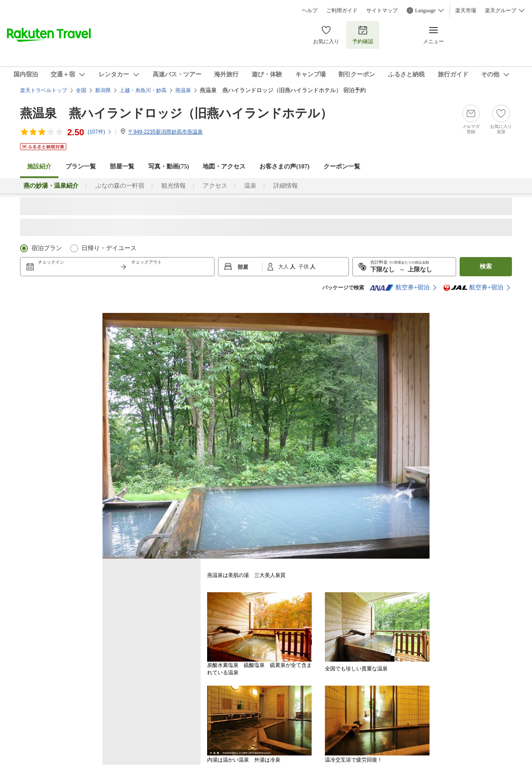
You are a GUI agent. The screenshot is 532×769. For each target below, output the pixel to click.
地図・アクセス (224, 167)
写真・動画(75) (169, 167)
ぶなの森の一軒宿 (120, 186)
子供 (304, 267)
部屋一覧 (122, 167)
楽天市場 (466, 10)
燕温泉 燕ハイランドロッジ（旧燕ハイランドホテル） (176, 113)
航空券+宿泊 (399, 288)
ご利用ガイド (342, 10)
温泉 (250, 186)
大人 (284, 267)
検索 (486, 266)
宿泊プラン (47, 248)
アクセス (215, 186)
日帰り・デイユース (109, 248)
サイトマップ (382, 10)
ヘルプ (310, 10)
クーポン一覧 (342, 167)
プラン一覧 (81, 167)
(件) (100, 132)
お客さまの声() (284, 167)
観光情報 (174, 186)
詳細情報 (286, 186)
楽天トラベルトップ (44, 90)
